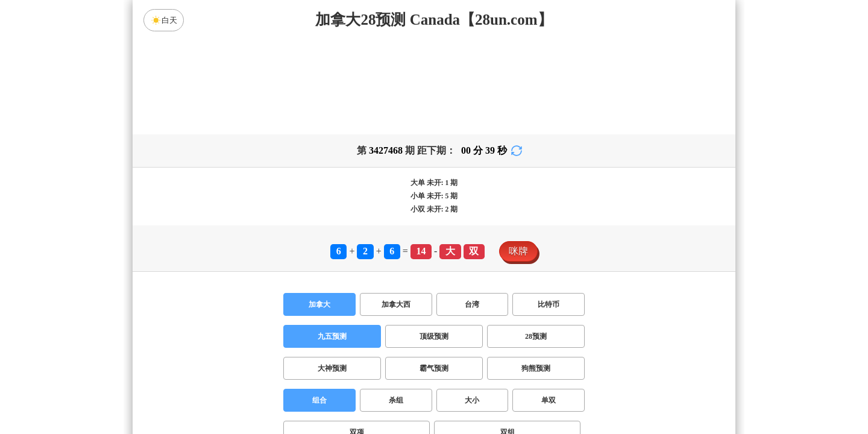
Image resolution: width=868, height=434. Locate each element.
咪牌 (518, 251)
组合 (319, 400)
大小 (472, 400)
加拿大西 (396, 304)
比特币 (549, 304)
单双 (549, 400)
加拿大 (319, 304)
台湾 (472, 304)
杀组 (396, 400)
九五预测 (332, 336)
